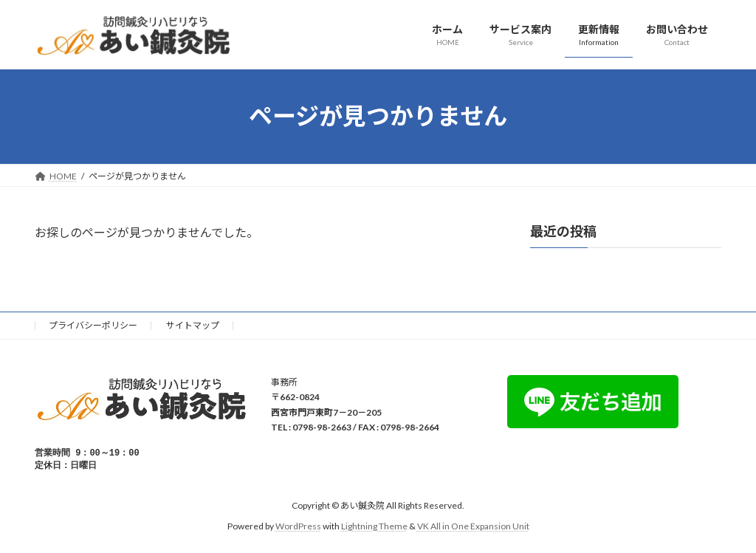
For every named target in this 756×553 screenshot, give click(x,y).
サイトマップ (193, 325)
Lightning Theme (374, 528)
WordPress (298, 528)
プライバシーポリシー (93, 325)
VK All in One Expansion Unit (473, 528)
